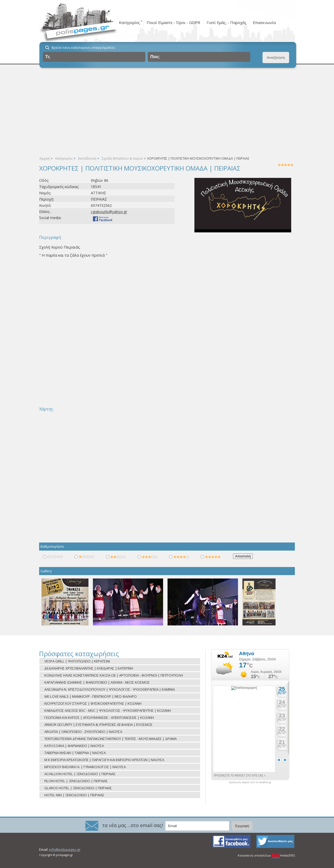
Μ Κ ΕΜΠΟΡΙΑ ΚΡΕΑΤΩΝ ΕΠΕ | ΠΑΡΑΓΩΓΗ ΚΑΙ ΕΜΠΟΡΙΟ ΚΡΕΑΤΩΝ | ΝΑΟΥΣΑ (104, 760)
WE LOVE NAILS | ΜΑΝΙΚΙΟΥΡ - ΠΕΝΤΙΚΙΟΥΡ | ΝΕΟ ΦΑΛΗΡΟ (91, 696)
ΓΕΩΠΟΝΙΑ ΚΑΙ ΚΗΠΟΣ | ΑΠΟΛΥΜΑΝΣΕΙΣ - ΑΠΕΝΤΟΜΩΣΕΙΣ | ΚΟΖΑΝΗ (99, 718)
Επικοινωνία (264, 22)
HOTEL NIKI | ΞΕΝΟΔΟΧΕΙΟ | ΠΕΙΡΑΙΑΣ (74, 795)
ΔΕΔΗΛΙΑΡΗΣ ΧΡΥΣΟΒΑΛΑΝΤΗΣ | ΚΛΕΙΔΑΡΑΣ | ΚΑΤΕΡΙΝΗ (89, 668)
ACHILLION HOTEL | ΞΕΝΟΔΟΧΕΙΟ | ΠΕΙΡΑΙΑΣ (80, 774)
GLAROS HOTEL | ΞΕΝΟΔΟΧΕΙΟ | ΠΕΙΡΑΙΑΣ (78, 788)
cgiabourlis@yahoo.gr (109, 212)
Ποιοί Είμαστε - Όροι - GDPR (173, 22)
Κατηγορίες (130, 22)
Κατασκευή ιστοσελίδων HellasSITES (266, 855)
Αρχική (45, 158)
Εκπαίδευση (87, 158)
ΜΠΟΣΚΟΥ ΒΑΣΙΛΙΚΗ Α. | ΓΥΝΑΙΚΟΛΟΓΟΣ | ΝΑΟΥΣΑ (85, 767)
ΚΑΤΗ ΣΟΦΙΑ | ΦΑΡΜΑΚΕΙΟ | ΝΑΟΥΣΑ (74, 746)
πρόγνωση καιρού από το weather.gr (250, 782)
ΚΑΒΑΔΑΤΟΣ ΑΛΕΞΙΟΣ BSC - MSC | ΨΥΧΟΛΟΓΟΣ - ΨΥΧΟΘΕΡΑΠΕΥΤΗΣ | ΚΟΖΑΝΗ (108, 710)
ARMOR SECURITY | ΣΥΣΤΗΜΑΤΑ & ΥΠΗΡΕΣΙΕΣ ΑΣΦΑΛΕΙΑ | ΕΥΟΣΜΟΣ (99, 725)
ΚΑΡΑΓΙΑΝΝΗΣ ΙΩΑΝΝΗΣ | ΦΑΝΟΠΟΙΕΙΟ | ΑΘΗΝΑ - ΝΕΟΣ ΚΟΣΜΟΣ (97, 682)
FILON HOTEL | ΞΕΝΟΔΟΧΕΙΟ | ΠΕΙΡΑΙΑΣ (76, 781)
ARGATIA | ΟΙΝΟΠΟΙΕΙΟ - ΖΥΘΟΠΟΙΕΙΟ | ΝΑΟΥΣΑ (83, 732)
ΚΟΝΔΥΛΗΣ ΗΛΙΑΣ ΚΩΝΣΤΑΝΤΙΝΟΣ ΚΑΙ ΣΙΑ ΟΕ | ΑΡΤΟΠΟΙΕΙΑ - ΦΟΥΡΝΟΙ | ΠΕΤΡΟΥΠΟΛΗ (114, 675)
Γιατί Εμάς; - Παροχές (226, 22)
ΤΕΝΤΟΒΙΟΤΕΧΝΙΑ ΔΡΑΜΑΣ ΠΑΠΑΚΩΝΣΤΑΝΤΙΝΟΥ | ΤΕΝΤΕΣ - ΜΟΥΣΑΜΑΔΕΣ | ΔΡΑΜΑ (111, 739)
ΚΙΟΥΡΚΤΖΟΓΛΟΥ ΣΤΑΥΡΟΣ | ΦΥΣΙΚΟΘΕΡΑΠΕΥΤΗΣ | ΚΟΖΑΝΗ (93, 703)
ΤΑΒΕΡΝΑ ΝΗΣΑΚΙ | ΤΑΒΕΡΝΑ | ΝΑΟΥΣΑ (75, 753)
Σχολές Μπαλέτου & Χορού (122, 158)
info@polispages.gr (65, 849)
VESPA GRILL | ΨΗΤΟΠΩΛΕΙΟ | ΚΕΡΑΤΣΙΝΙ (77, 661)
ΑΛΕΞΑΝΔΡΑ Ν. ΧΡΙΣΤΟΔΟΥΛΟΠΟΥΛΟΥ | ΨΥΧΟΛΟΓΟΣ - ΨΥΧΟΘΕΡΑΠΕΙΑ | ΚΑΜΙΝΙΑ (110, 689)
